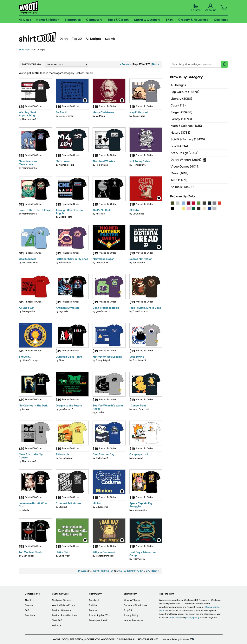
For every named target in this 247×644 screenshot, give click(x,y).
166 (120, 571)
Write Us (57, 625)
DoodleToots (66, 217)
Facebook (94, 600)
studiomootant (140, 510)
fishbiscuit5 (102, 263)
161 (99, 571)
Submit (110, 39)
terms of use (175, 618)
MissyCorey (139, 559)
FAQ (27, 610)
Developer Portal (98, 620)
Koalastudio (139, 116)
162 (103, 571)
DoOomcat (138, 214)
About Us (30, 600)
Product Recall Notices (64, 615)
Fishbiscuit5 (139, 165)
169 (133, 571)
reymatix (63, 311)
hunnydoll (138, 458)
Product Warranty (61, 610)
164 (112, 571)
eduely (26, 510)
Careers (29, 605)
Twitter (93, 605)
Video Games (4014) (185, 166)
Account (211, 8)
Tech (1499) (179, 180)
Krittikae (100, 214)
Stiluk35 (63, 507)
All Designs (93, 39)
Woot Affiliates (132, 600)
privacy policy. (192, 618)
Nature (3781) (180, 133)
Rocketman (102, 165)
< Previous (126, 64)
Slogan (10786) (181, 112)
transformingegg (105, 556)
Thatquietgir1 (29, 119)
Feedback (30, 615)
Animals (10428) (182, 187)
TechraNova (65, 263)
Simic (62, 360)
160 (95, 571)
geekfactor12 (103, 311)
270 (148, 571)
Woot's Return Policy (63, 605)
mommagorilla (29, 168)
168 (129, 571)
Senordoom (139, 263)
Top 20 (77, 39)
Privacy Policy (131, 615)
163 (107, 571)
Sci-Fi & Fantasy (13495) (188, 139)
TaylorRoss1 (102, 458)
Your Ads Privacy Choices (175, 639)
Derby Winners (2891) (186, 160)
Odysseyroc (102, 507)
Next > (156, 64)
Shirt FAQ (57, 620)
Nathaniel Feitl (67, 165)
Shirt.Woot (37, 37)
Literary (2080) (181, 99)
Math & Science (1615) (186, 126)
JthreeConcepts (31, 360)
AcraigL (26, 409)
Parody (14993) (181, 119)
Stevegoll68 (28, 311)
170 (137, 571)
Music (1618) (179, 173)
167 (124, 571)
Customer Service (62, 600)
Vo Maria (100, 116)
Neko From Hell (141, 409)
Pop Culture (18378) (185, 92)
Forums (196, 8)
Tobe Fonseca (140, 311)
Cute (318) (178, 105)
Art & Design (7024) (185, 153)
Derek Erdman (66, 116)
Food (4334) (179, 146)
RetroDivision (66, 458)
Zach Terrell (28, 556)
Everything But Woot (100, 615)
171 (142, 571)
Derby (64, 39)
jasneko (100, 412)
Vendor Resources (133, 620)
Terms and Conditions (135, 605)
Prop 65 (128, 610)
